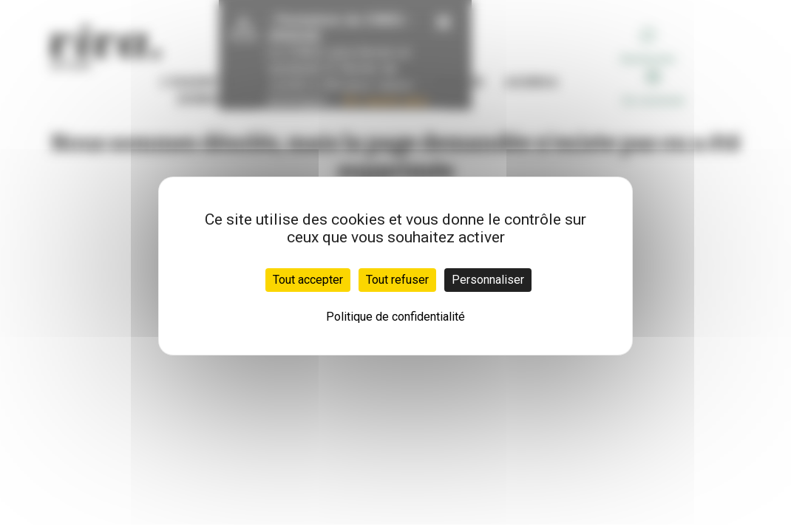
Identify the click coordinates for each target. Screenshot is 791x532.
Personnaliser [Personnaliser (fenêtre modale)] (488, 280)
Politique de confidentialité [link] (395, 317)
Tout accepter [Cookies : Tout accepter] (308, 280)
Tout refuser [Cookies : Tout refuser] (397, 280)
